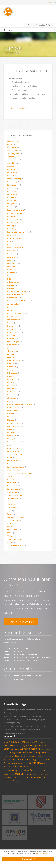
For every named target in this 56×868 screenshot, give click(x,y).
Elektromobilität (13, 282)
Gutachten (11, 357)
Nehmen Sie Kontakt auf (21, 622)
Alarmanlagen (12, 147)
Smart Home (12, 480)
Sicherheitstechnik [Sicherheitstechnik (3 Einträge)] (29, 774)
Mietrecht (11, 420)
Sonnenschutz (12, 486)
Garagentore (12, 338)
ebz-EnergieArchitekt (28, 71)
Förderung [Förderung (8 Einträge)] (10, 759)
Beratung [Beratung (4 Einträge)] (45, 742)
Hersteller (11, 376)
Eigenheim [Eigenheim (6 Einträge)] (28, 746)
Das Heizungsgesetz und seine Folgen (27, 730)
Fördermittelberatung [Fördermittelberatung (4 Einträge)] (35, 756)
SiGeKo (10, 476)
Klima (9, 401)
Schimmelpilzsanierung (15, 467)
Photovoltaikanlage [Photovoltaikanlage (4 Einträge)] (11, 771)
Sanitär (10, 458)
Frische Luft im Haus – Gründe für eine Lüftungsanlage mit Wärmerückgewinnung (25, 721)
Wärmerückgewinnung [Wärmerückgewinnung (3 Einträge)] (11, 781)
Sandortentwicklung (14, 454)
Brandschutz (12, 251)
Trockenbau (12, 505)
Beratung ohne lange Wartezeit (37, 726)
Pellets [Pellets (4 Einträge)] (36, 767)
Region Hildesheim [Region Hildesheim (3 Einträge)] (24, 771)
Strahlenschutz (13, 492)
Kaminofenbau (13, 395)
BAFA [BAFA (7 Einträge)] (28, 742)
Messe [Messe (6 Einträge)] (41, 763)
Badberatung (12, 172)
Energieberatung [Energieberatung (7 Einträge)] (31, 749)
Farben (10, 310)
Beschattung (12, 229)
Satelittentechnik (13, 461)
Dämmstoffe (12, 257)
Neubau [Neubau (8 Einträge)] (28, 767)
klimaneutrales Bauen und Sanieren (20, 404)
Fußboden (11, 335)
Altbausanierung (13, 150)
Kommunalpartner (14, 407)
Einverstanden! (28, 859)
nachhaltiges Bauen (14, 423)
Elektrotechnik (12, 288)
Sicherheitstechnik (14, 470)
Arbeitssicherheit (13, 160)
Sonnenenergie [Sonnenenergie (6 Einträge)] (21, 777)
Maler (9, 417)
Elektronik (11, 285)
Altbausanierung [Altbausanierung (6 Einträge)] (17, 742)
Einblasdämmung (14, 276)
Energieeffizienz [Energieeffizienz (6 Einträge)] (17, 753)
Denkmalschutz (13, 266)
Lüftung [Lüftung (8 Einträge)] (33, 763)
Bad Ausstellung (13, 169)
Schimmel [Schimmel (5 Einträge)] (8, 774)
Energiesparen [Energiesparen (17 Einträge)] (37, 752)
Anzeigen (11, 157)
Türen (9, 511)
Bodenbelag (12, 244)
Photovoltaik (12, 436)
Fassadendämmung (14, 320)
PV (8, 445)
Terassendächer (13, 498)
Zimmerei (11, 542)
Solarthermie (12, 483)
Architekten (11, 163)
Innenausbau (12, 389)
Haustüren (11, 364)
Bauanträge (11, 188)
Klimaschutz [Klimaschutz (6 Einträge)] (10, 763)
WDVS (9, 533)
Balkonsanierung (13, 185)
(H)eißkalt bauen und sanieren (15, 733)
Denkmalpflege (13, 263)
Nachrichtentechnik (14, 426)
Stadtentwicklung (14, 489)
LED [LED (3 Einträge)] (17, 763)
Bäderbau (11, 176)
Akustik (10, 144)
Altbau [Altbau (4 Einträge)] (6, 742)
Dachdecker (11, 254)
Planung (10, 439)
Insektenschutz (13, 392)
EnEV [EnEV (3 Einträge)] (13, 756)
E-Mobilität (11, 273)
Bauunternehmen (14, 219)
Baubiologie (11, 197)
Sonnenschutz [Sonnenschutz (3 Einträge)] (33, 778)
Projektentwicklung (14, 442)
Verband (10, 523)
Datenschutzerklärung (42, 853)
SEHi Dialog (8, 730)
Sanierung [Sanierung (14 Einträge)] (38, 770)
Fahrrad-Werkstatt (14, 304)
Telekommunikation (14, 495)
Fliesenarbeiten (13, 326)
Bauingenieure (12, 204)
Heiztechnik (11, 367)
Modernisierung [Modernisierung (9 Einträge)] (13, 766)
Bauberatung (12, 194)
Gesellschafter (12, 345)
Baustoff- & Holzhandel (16, 213)
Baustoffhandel (13, 216)
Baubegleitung (12, 191)
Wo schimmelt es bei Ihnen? (14, 726)
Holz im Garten (13, 379)
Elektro (10, 279)
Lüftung (10, 414)
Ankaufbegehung (13, 154)
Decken (10, 260)
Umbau (14, 48)
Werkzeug (11, 536)
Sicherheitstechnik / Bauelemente (19, 473)
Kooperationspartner (15, 411)
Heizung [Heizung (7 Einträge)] (31, 760)
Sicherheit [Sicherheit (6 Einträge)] (18, 774)
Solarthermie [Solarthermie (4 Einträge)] (8, 777)
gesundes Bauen (13, 348)
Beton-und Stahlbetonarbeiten (18, 232)
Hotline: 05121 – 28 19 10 (50, 3)
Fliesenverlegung (13, 329)
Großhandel (12, 354)
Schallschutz (12, 464)
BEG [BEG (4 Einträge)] (39, 742)
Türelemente (12, 508)
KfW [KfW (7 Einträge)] (47, 760)
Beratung (11, 226)
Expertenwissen (13, 298)
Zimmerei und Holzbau (15, 545)
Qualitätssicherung (14, 448)
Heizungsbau (12, 373)
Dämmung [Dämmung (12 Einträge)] (11, 745)
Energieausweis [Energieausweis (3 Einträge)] (17, 749)
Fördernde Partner (14, 332)
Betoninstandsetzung (15, 238)
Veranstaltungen (13, 520)
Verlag (10, 527)
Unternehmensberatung (16, 517)
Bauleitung (11, 207)
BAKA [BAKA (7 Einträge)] (35, 742)
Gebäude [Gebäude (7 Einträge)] (21, 760)
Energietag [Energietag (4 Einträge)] (7, 756)
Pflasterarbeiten (13, 432)
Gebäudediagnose (14, 342)
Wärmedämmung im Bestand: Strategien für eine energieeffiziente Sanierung (27, 711)
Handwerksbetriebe (14, 360)
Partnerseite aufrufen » (18, 108)
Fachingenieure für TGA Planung (19, 301)
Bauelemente (12, 201)
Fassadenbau (12, 317)
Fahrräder (11, 307)
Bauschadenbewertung (16, 210)
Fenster (10, 323)
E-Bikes (10, 270)
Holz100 (10, 382)
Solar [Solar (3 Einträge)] (46, 774)
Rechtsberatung (13, 451)
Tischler (10, 501)
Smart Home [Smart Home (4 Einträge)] (40, 774)
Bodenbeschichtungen (15, 248)
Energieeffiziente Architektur (17, 291)
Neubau (10, 429)
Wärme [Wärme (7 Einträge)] (42, 777)
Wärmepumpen (13, 530)
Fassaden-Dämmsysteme (16, 313)
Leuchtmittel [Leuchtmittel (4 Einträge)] (24, 763)
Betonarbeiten (12, 235)
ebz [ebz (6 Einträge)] (20, 746)
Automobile (11, 166)
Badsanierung (12, 182)
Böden (10, 241)
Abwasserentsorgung (15, 141)
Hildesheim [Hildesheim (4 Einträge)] (40, 760)
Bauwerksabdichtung (15, 223)
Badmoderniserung (14, 179)
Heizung (10, 370)
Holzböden (11, 385)
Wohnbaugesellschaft (15, 539)
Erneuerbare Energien (15, 295)
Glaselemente (12, 351)
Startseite (9, 53)
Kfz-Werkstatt (12, 398)
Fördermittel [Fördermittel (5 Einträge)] (21, 756)
